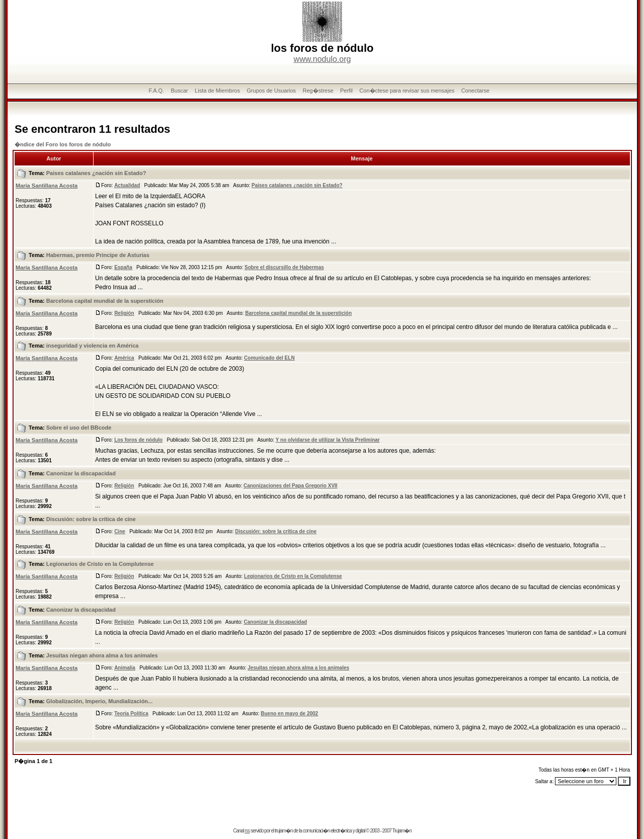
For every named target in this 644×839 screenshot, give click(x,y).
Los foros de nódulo (138, 440)
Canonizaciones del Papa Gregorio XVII (291, 486)
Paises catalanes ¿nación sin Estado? (96, 173)
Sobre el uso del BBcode (79, 428)
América (124, 358)
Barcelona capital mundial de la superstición (105, 301)
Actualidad (127, 185)
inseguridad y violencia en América (93, 346)
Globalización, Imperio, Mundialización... (99, 701)
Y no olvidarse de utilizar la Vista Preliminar (328, 440)
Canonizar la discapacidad (81, 473)
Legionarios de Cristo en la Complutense (100, 564)
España (123, 267)
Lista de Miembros (217, 91)
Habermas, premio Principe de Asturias (98, 255)
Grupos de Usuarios (271, 91)
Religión (124, 313)
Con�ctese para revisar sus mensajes (407, 91)
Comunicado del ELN (269, 358)
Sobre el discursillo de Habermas (284, 267)
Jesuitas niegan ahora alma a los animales (102, 655)
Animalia (125, 668)
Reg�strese (318, 91)
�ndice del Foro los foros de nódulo (63, 144)
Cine (120, 531)
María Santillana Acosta (47, 186)
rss (247, 831)
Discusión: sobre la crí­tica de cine (91, 519)
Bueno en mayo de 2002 (289, 714)
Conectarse (475, 91)
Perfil (346, 91)
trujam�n (284, 831)
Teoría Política (131, 714)
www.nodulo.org (323, 59)
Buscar (179, 91)
